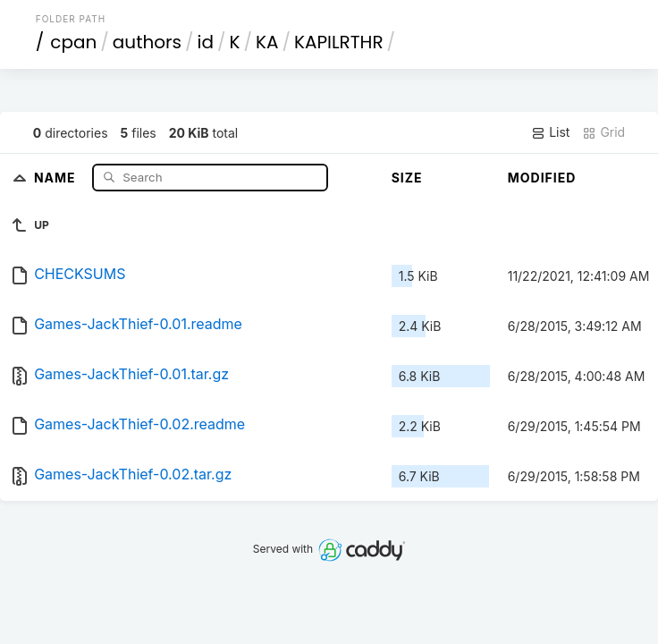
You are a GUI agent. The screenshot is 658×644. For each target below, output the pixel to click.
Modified (542, 178)
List (550, 132)
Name (57, 177)
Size (407, 178)
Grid (603, 132)
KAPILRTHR (339, 42)
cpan (73, 42)
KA (267, 42)
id (205, 42)
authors (147, 42)
